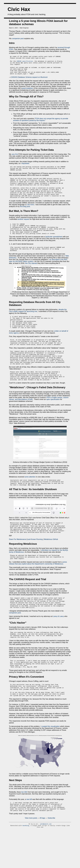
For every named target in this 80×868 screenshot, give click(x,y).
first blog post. (25, 215)
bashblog (26, 860)
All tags (42, 852)
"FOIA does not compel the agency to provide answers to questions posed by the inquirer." (41, 123)
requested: (26, 167)
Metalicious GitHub (51, 563)
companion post (18, 39)
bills (26, 825)
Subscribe (51, 852)
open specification (53, 420)
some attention (30, 497)
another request (23, 228)
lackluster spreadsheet (54, 248)
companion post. (15, 640)
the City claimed (31, 276)
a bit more (30, 213)
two (23, 825)
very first (15, 158)
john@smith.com (46, 859)
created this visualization (51, 759)
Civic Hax (19, 9)
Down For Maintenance (18, 563)
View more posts (31, 852)
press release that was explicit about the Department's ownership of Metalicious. (38, 588)
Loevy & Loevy (58, 644)
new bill (29, 832)
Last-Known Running (35, 563)
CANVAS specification (25, 62)
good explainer (28, 92)
